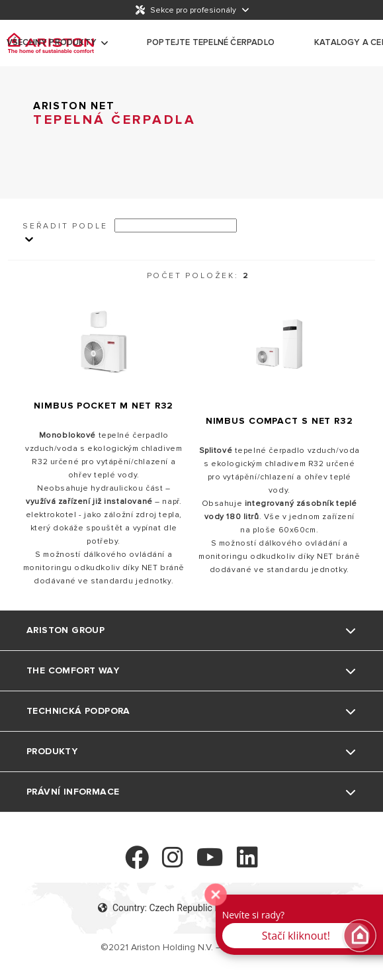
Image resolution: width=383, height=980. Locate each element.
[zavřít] (216, 895)
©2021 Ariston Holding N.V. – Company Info (191, 947)
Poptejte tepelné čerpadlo (211, 42)
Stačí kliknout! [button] (296, 936)
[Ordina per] (176, 225)
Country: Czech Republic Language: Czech (191, 908)
